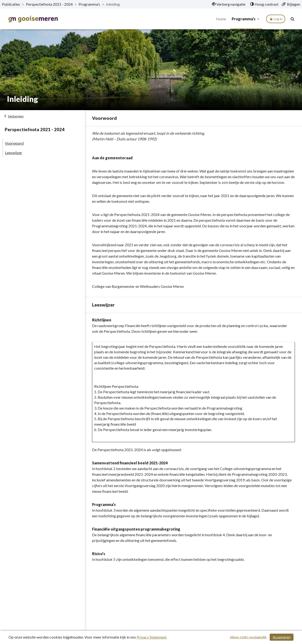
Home (221, 19)
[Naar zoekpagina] (293, 19)
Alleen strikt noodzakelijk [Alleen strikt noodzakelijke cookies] (248, 637)
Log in (276, 19)
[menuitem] (229, 4)
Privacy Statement (151, 637)
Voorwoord (14, 143)
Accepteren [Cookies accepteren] (282, 637)
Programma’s (246, 19)
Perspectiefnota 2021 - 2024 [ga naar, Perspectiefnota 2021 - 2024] (49, 4)
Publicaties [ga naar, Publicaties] (11, 4)
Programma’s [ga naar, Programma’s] (89, 4)
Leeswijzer (14, 153)
